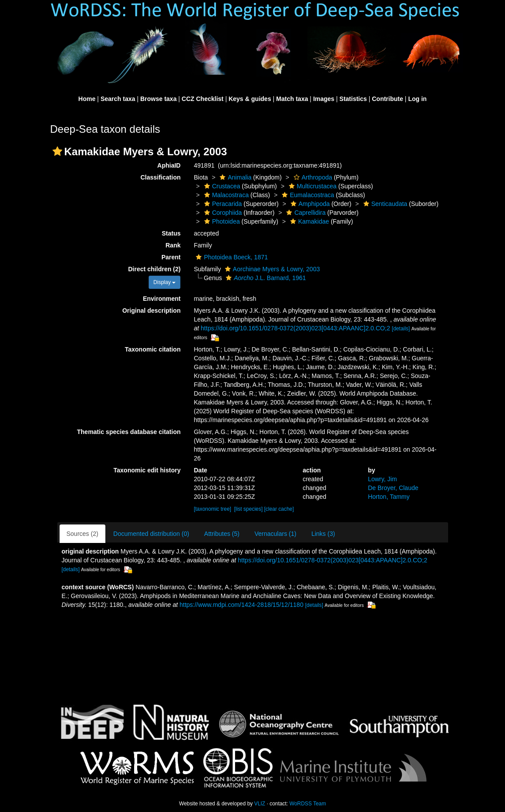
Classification (160, 177)
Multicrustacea (312, 186)
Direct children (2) (154, 269)
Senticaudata (384, 204)
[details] (401, 329)
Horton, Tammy (389, 497)
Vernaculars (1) (275, 534)
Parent (171, 257)
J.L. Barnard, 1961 (265, 278)
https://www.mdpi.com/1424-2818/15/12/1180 (241, 605)
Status (171, 233)
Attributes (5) (222, 534)
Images (324, 99)
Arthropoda (312, 177)
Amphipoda (309, 204)
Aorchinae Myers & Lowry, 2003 (271, 269)
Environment (162, 299)
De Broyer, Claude (393, 488)
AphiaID (169, 165)
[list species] (249, 509)
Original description (151, 311)
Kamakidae (309, 221)
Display (165, 282)
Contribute (387, 99)
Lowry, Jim (382, 479)
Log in (417, 99)
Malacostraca (225, 195)
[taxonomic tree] (212, 509)
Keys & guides (250, 99)
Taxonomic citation (153, 349)
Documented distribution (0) (151, 534)
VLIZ (260, 804)
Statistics (353, 99)
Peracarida (222, 204)
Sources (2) (82, 534)
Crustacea (221, 186)
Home (87, 99)
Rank (173, 245)
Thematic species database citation (129, 432)
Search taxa (118, 99)
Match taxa (292, 99)
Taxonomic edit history (147, 470)
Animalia (234, 177)
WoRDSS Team (308, 804)
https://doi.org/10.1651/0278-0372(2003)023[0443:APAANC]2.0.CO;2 (295, 328)
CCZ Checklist (203, 99)
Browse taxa (158, 99)
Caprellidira (305, 213)
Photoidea (221, 221)
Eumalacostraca (307, 195)
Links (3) (323, 534)
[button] (57, 151)
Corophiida (222, 213)
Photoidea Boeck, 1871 (231, 257)
